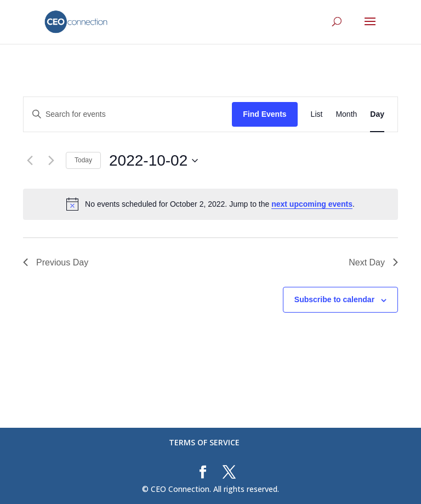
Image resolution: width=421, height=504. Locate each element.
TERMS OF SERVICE (204, 442)
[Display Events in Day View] (377, 114)
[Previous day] (30, 161)
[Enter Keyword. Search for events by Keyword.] (128, 114)
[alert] (210, 204)
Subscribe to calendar (334, 299)
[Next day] (51, 161)
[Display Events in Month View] (346, 114)
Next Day (373, 262)
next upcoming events (312, 204)
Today (83, 160)
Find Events (264, 114)
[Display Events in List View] (317, 114)
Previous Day (56, 262)
